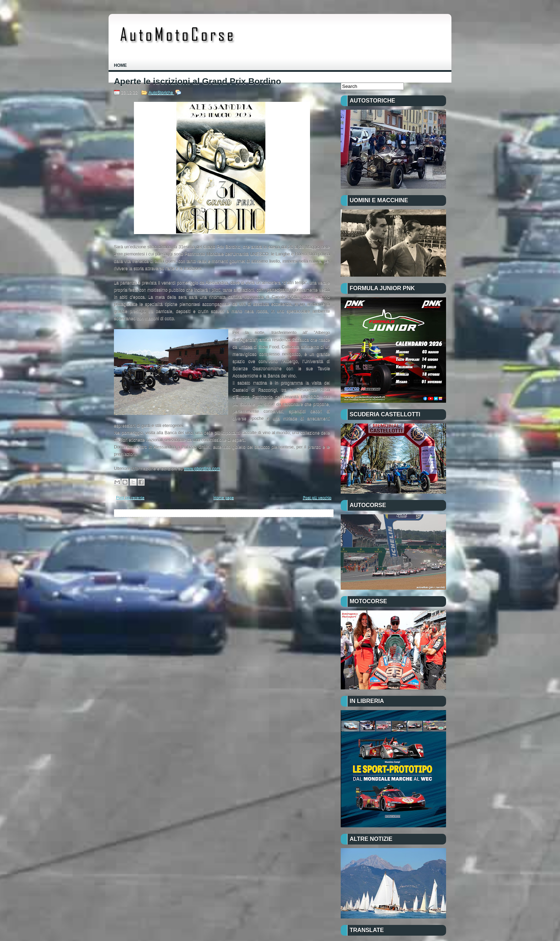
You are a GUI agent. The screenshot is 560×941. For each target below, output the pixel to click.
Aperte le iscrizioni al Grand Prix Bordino (197, 81)
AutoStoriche (161, 93)
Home (120, 65)
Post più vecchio (317, 497)
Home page (224, 497)
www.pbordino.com (202, 469)
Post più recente (130, 497)
